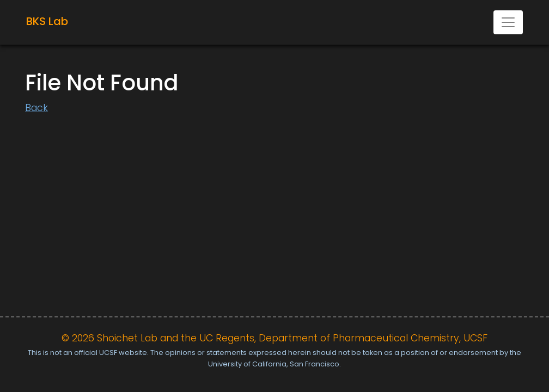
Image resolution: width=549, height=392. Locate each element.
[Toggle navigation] (508, 22)
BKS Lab (47, 21)
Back (36, 108)
